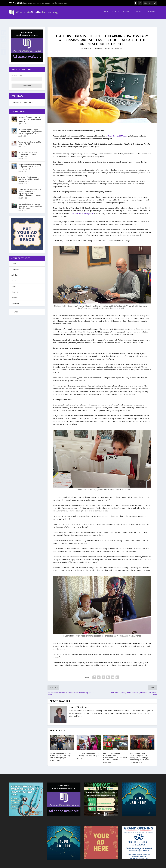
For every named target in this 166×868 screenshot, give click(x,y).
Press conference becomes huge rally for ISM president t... (45, 3)
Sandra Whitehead (96, 46)
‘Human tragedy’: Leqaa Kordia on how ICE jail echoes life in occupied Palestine (30, 130)
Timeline (15, 267)
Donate (151, 13)
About (126, 13)
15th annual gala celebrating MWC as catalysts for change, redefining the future (139, 755)
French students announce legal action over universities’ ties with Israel (30, 204)
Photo (14, 279)
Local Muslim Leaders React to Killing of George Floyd (88, 752)
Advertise (15, 301)
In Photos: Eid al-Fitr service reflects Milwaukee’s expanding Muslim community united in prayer (30, 190)
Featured (120, 46)
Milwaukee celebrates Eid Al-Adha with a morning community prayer (61, 753)
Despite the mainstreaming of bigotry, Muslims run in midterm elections (30, 165)
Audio (14, 284)
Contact (139, 13)
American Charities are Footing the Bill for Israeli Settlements (29, 177)
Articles (15, 273)
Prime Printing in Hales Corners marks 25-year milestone (28, 152)
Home (106, 13)
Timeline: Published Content (23, 100)
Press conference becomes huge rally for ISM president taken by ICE (30, 117)
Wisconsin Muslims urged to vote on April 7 (30, 141)
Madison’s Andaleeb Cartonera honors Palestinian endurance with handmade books (115, 755)
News (114, 13)
